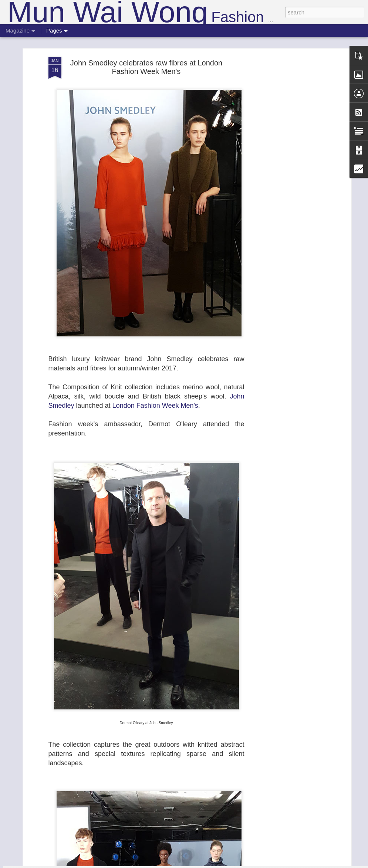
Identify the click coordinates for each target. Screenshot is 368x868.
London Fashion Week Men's (155, 365)
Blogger (207, 864)
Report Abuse (229, 864)
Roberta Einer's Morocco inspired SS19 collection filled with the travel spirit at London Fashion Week (180, 779)
